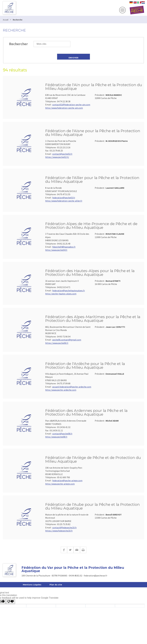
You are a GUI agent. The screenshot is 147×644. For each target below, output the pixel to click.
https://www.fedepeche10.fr (59, 531)
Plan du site (56, 585)
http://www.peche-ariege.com (60, 484)
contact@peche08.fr (62, 434)
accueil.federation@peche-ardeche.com (72, 387)
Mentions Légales (32, 585)
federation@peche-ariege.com (67, 480)
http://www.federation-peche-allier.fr (64, 201)
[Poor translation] (10, 602)
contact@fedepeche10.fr (64, 528)
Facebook (64, 550)
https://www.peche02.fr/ (57, 157)
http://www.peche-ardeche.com (61, 390)
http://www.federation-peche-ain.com (64, 108)
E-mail (77, 550)
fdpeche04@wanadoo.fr (64, 247)
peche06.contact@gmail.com (67, 340)
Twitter (70, 550)
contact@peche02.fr (62, 154)
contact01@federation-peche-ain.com (71, 105)
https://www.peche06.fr (57, 343)
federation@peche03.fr (64, 198)
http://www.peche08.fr (56, 437)
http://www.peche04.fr (56, 250)
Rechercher (18, 44)
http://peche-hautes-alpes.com (61, 294)
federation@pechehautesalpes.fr (69, 291)
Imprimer (83, 550)
